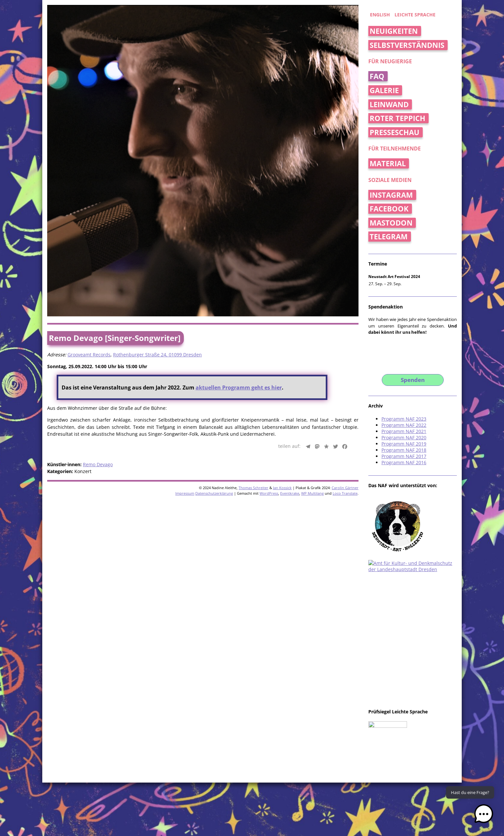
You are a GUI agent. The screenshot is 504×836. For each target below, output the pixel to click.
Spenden (413, 380)
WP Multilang (312, 493)
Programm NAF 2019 (404, 444)
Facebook (389, 209)
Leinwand (389, 104)
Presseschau (395, 132)
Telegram (389, 237)
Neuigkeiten (394, 31)
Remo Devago (98, 464)
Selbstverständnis (407, 45)
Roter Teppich (397, 118)
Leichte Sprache (415, 15)
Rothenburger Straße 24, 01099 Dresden (157, 355)
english (380, 15)
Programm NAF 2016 (404, 462)
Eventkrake (290, 493)
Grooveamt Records (89, 355)
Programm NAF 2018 (404, 450)
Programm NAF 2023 (404, 419)
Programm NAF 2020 (404, 438)
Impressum (185, 493)
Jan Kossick (282, 488)
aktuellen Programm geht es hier (239, 388)
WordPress (269, 493)
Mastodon (391, 223)
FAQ (377, 76)
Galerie (384, 90)
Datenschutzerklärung (214, 493)
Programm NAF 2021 (404, 431)
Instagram (391, 195)
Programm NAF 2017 (404, 456)
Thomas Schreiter (253, 488)
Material (388, 163)
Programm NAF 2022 (404, 425)
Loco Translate (345, 493)
